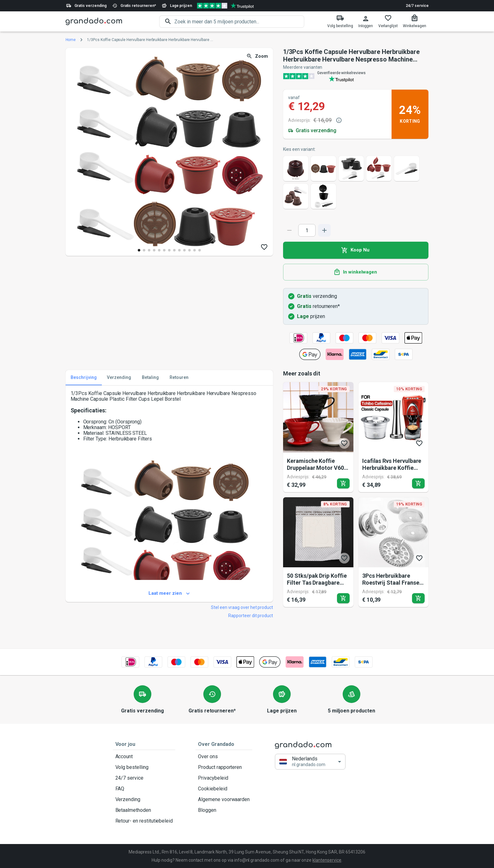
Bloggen (224, 810)
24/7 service (417, 6)
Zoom (258, 56)
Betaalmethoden (144, 810)
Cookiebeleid (224, 789)
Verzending (144, 800)
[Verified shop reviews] (225, 6)
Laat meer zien (169, 593)
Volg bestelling (144, 767)
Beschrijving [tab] (84, 378)
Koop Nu (356, 250)
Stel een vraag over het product (242, 607)
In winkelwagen (356, 272)
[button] (310, 762)
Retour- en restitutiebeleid (144, 821)
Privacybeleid (224, 778)
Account (144, 757)
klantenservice (327, 860)
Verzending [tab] (119, 378)
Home (71, 40)
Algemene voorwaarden (224, 800)
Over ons (224, 757)
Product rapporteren (224, 767)
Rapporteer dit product (251, 616)
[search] (239, 22)
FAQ (144, 789)
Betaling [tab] (150, 378)
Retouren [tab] (179, 378)
